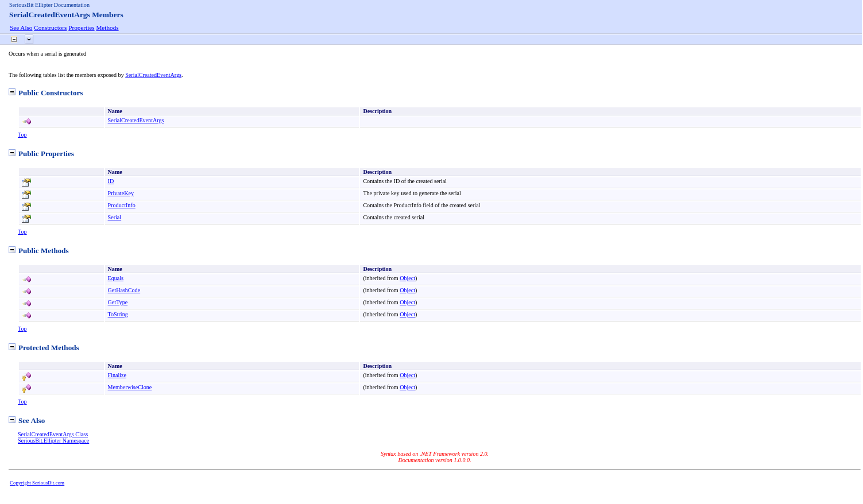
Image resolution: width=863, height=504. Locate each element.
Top (22, 135)
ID (111, 181)
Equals (116, 278)
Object (407, 278)
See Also (21, 28)
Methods (107, 28)
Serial (115, 217)
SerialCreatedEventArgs (153, 75)
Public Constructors (46, 93)
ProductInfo (122, 205)
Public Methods (39, 251)
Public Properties (41, 154)
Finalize (117, 375)
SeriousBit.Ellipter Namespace (53, 441)
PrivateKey (121, 193)
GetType (118, 302)
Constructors (50, 28)
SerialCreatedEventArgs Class (53, 434)
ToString (118, 314)
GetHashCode (124, 290)
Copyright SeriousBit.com (37, 483)
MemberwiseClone (130, 387)
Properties (81, 28)
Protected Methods (44, 348)
